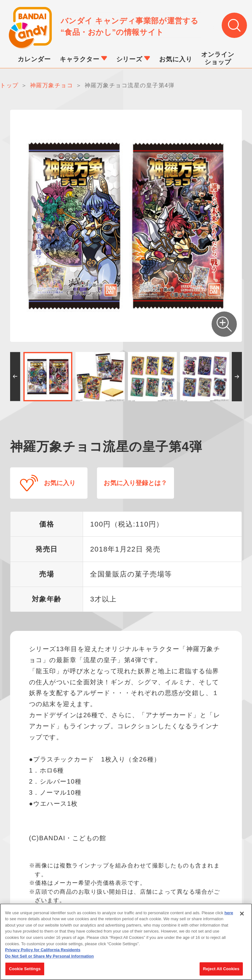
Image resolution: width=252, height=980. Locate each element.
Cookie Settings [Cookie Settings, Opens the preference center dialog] (25, 972)
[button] (15, 377)
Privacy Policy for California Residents (43, 953)
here (229, 915)
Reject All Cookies (221, 972)
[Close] (242, 916)
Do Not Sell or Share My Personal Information (49, 959)
